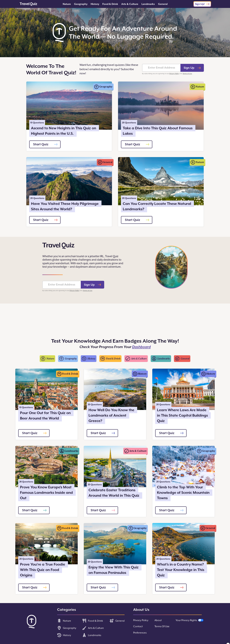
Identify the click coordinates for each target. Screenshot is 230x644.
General (163, 4)
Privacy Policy (174, 74)
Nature (67, 4)
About (158, 620)
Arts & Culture (130, 4)
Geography (81, 4)
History (95, 4)
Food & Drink (110, 4)
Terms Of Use (162, 626)
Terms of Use (187, 74)
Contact (138, 626)
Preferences (140, 633)
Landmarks (148, 4)
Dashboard (141, 347)
